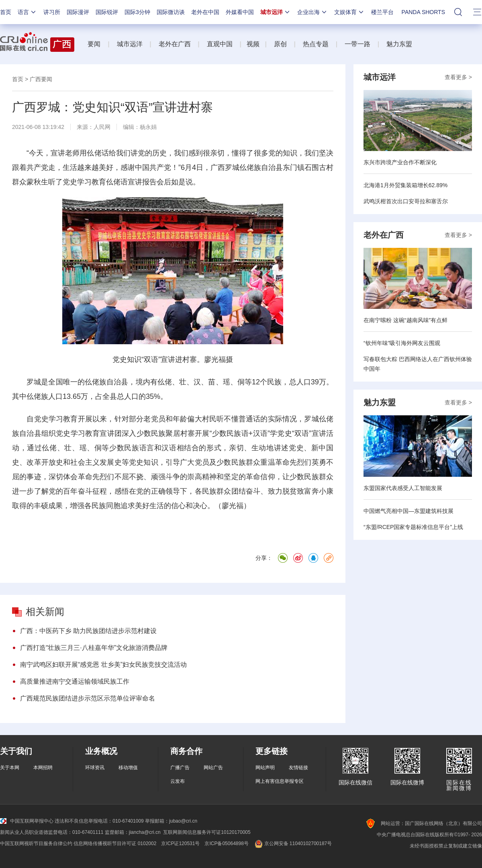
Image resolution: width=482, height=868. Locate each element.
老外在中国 (205, 12)
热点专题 (316, 44)
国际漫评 (78, 12)
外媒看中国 (240, 12)
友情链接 (298, 768)
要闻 (94, 44)
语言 (27, 12)
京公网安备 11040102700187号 (293, 843)
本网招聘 (43, 768)
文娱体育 (349, 12)
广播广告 (180, 768)
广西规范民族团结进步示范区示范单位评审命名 (88, 698)
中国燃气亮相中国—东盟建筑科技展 (408, 511)
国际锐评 (107, 12)
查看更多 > (458, 77)
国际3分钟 (137, 12)
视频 (253, 44)
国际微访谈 (171, 12)
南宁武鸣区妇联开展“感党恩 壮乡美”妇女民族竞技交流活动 (103, 665)
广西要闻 (41, 79)
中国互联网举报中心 (27, 821)
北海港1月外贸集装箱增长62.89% (405, 185)
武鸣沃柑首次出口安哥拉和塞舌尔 (406, 201)
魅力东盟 (399, 44)
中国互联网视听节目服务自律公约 (36, 843)
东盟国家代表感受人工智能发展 (403, 488)
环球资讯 (95, 768)
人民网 (102, 127)
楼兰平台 (382, 12)
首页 (6, 12)
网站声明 (265, 768)
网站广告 (213, 768)
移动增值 (128, 768)
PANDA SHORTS (423, 12)
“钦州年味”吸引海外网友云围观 (402, 343)
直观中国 (220, 44)
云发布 (178, 781)
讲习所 (52, 12)
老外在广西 (175, 44)
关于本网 (10, 768)
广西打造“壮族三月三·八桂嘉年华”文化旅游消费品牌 (94, 648)
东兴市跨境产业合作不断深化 (400, 162)
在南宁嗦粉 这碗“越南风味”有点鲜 (405, 320)
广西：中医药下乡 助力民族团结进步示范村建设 (88, 631)
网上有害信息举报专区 (280, 781)
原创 (280, 44)
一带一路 (357, 44)
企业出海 (312, 12)
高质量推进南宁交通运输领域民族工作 (75, 681)
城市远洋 (276, 12)
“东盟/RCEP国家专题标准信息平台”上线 (413, 527)
